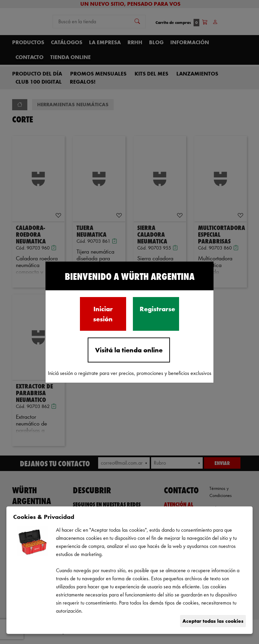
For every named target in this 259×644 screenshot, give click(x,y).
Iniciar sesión (103, 314)
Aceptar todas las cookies (213, 621)
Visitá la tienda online (129, 350)
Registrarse (157, 309)
